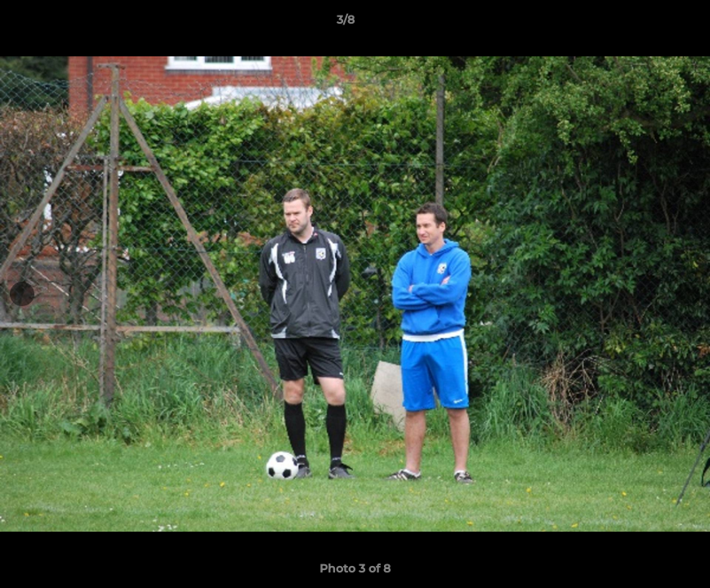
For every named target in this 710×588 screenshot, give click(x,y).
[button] (641, 24)
